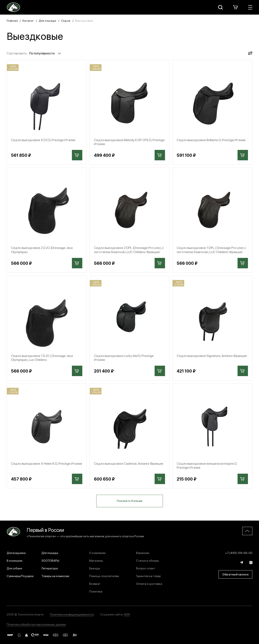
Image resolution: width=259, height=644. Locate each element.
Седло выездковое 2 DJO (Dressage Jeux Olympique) (42, 250)
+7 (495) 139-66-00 (239, 553)
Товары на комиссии (55, 576)
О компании (97, 553)
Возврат (95, 584)
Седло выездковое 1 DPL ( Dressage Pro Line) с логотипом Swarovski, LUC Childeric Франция (211, 250)
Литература (50, 568)
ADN (127, 614)
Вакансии (143, 553)
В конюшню (15, 560)
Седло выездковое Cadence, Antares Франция (129, 463)
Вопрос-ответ (146, 568)
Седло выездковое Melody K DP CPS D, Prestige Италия (129, 142)
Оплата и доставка (149, 584)
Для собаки (14, 568)
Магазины (96, 560)
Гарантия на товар (148, 576)
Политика (96, 591)
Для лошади (48, 20)
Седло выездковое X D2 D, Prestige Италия (43, 140)
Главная (12, 20)
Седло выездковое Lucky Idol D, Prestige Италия (124, 358)
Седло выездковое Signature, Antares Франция (212, 356)
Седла (66, 20)
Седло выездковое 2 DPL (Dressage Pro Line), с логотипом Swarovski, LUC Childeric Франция (129, 250)
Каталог (28, 20)
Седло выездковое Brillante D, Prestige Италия (211, 140)
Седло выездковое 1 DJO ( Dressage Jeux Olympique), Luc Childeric (42, 358)
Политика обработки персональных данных (36, 624)
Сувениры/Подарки (20, 576)
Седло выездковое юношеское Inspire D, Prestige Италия (207, 465)
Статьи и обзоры (147, 560)
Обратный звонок (235, 574)
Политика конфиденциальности (72, 614)
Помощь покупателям (104, 576)
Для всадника (16, 553)
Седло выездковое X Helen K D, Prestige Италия (46, 463)
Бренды (95, 568)
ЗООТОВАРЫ (50, 560)
